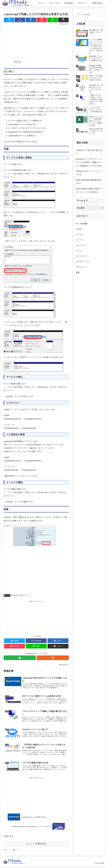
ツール (7, 595)
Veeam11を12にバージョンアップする (89, 173)
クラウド (79, 235)
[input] (90, 15)
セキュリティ (81, 245)
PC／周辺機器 (82, 224)
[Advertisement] (36, 41)
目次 (16, 62)
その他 (79, 229)
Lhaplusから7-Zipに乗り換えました (90, 152)
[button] (102, 15)
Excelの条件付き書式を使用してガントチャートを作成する (89, 190)
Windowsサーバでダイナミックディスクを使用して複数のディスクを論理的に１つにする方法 (89, 162)
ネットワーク (81, 256)
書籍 (78, 272)
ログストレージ (26, 595)
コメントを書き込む (36, 845)
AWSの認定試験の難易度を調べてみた (89, 182)
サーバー (79, 240)
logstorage (15, 595)
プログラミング (82, 262)
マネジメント (81, 267)
